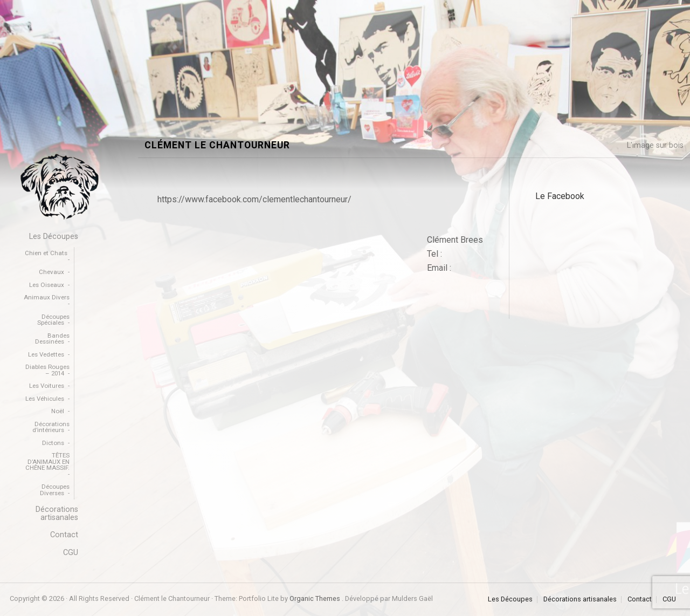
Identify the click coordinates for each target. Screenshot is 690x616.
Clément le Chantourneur (217, 145)
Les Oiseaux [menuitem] (47, 285)
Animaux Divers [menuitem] (47, 297)
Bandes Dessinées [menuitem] (52, 339)
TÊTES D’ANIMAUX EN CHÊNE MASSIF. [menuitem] (47, 461)
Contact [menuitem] (64, 535)
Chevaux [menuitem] (51, 272)
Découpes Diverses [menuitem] (55, 490)
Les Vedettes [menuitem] (46, 354)
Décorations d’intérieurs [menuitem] (51, 427)
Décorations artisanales (580, 600)
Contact (640, 600)
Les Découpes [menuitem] (54, 237)
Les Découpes (510, 600)
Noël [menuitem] (58, 411)
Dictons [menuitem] (53, 443)
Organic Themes (315, 598)
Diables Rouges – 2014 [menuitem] (47, 370)
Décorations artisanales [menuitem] (57, 513)
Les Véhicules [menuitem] (45, 399)
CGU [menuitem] (71, 553)
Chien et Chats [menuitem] (46, 253)
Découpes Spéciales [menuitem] (53, 320)
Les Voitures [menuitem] (47, 386)
